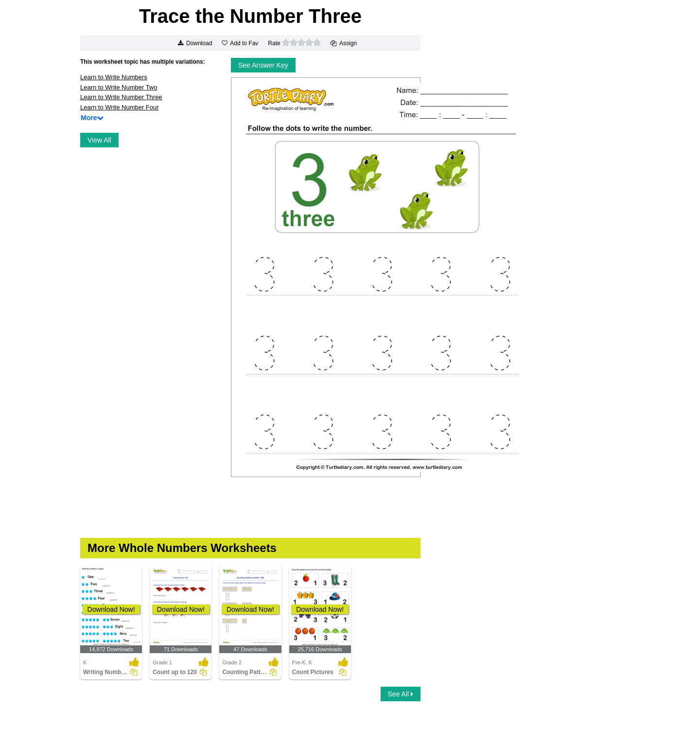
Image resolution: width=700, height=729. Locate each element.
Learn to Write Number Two (119, 87)
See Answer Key (263, 65)
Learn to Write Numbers (114, 77)
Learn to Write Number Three (121, 97)
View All (99, 140)
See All (401, 694)
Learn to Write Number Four (120, 107)
